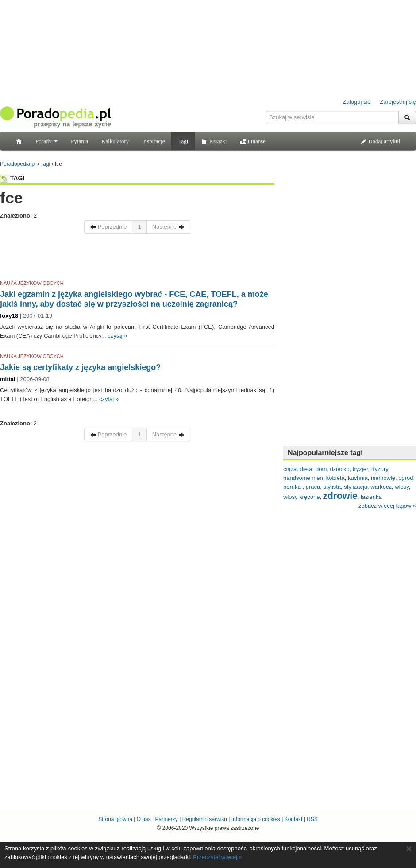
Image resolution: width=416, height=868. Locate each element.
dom (321, 469)
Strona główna (115, 819)
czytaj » (117, 336)
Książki (214, 141)
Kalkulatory (115, 141)
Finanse (253, 141)
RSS (312, 819)
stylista (332, 487)
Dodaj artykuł (380, 141)
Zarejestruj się (398, 102)
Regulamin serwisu (205, 819)
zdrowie (340, 496)
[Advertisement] (137, 258)
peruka (293, 487)
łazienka (371, 497)
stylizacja (356, 487)
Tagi (183, 141)
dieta (306, 469)
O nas (144, 819)
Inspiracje (153, 141)
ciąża (290, 469)
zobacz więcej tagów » (387, 506)
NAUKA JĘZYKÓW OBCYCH (32, 283)
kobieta (335, 478)
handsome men (303, 478)
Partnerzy (166, 819)
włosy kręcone (301, 497)
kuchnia (358, 478)
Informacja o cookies (256, 819)
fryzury (380, 469)
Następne (168, 227)
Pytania (79, 141)
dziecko (340, 469)
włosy (402, 487)
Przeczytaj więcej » (218, 857)
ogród (406, 478)
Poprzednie (108, 227)
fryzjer (360, 469)
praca (313, 487)
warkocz (381, 487)
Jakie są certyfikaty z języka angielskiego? (80, 367)
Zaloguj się (357, 102)
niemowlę (383, 478)
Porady (46, 141)
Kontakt (294, 819)
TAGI (12, 178)
